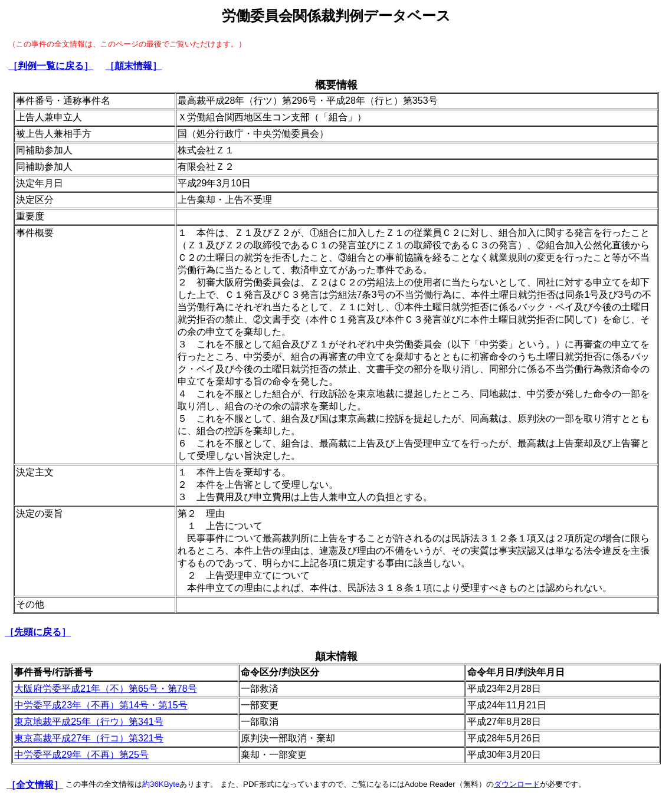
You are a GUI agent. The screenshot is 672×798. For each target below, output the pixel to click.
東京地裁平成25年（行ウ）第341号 (89, 722)
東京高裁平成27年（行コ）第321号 (89, 738)
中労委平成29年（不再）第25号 (81, 755)
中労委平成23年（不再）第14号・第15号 (101, 705)
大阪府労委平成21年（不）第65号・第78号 (105, 689)
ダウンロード (517, 784)
